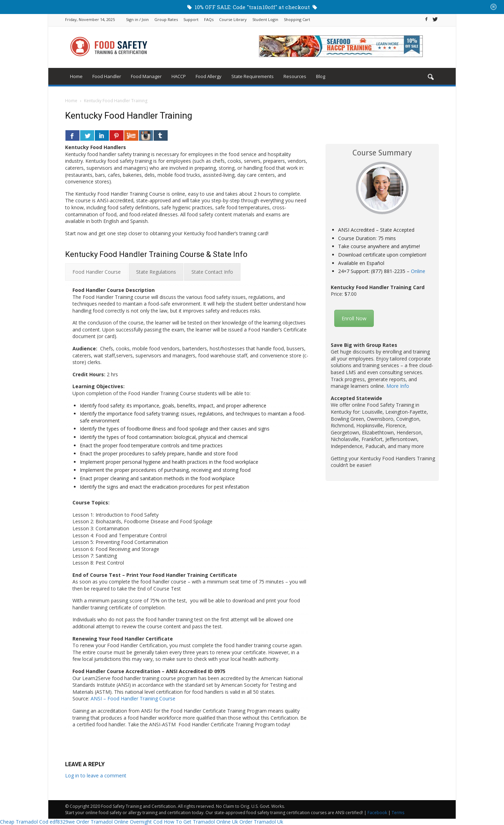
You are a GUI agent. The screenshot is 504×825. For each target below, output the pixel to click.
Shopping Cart (297, 19)
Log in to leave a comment (96, 775)
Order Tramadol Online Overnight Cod (119, 822)
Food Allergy (209, 76)
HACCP (179, 76)
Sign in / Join (137, 19)
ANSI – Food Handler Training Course (133, 698)
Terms (398, 813)
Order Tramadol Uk (261, 822)
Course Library (233, 19)
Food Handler (107, 76)
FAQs (209, 19)
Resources (295, 76)
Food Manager (146, 76)
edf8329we (62, 822)
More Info (398, 386)
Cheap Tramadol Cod (24, 822)
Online (418, 271)
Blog (321, 76)
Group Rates (166, 19)
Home (76, 76)
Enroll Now (354, 318)
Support (191, 19)
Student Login (265, 19)
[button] (430, 77)
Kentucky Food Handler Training (129, 116)
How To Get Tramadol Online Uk (201, 822)
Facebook (377, 813)
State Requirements (253, 76)
